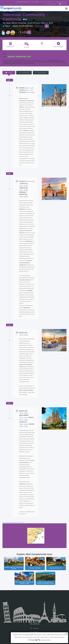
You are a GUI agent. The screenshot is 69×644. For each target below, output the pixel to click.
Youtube (34, 626)
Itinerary (9, 73)
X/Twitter (34, 623)
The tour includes (41, 73)
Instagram (34, 619)
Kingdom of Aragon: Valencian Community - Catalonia (29, 14)
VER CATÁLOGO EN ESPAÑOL (19, 2)
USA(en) (64, 4)
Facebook (35, 616)
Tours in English (51, 4)
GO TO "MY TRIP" (33, 2)
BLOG (42, 2)
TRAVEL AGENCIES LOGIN (60, 2)
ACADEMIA (49, 2)
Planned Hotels (24, 73)
